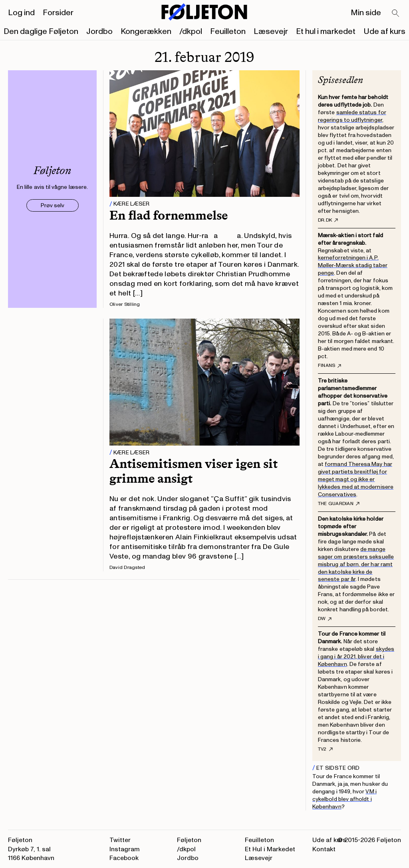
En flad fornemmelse (169, 215)
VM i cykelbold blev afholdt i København (344, 799)
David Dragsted (127, 568)
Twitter (120, 840)
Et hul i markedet (326, 32)
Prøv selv (53, 205)
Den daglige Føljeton (41, 32)
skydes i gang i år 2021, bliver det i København (356, 657)
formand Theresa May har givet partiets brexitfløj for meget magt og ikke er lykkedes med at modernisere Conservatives (356, 479)
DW (325, 619)
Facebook (124, 858)
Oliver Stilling (125, 304)
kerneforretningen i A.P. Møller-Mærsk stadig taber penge (353, 265)
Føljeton (189, 840)
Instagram (125, 849)
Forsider (58, 13)
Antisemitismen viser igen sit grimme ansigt (194, 471)
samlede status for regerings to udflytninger (352, 116)
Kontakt (324, 849)
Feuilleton (228, 32)
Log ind (21, 13)
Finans (330, 366)
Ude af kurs (384, 32)
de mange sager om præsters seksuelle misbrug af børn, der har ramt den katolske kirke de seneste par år (356, 564)
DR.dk (328, 220)
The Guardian (339, 504)
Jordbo (99, 32)
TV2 (325, 749)
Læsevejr (271, 32)
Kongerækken (146, 32)
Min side (366, 13)
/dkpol (191, 32)
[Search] (396, 14)
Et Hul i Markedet (270, 849)
